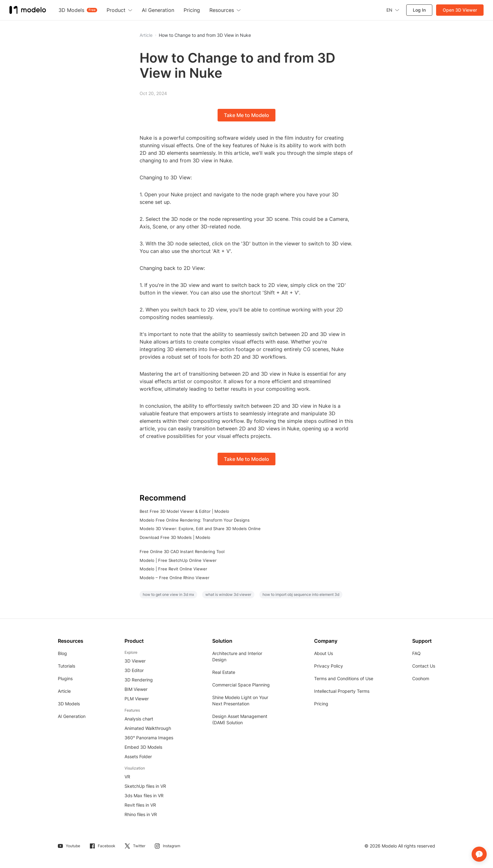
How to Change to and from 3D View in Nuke (205, 35)
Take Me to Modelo (246, 115)
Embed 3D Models (143, 747)
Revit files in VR (140, 805)
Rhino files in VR (141, 814)
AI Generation (72, 716)
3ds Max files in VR (144, 795)
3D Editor (134, 670)
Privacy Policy (329, 666)
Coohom (421, 678)
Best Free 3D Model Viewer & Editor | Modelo (184, 511)
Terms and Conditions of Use (344, 678)
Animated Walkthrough (148, 728)
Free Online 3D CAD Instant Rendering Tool (182, 552)
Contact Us (424, 666)
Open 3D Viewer (460, 10)
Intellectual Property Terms (342, 691)
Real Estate (224, 672)
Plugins (65, 678)
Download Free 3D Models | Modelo (175, 537)
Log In (419, 10)
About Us (324, 653)
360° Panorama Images (149, 738)
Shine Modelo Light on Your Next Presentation (240, 700)
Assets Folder (138, 756)
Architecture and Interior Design (237, 656)
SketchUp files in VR (145, 786)
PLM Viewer (137, 699)
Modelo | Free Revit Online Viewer (173, 569)
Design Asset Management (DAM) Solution (240, 719)
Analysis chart (139, 719)
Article (64, 691)
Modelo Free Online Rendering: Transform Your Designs (195, 520)
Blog (62, 653)
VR (127, 777)
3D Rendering (139, 680)
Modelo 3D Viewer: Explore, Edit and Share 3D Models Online (200, 529)
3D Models (69, 704)
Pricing (321, 704)
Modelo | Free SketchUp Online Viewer (178, 560)
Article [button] (146, 35)
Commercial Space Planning (241, 685)
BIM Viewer (136, 689)
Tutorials (66, 666)
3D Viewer (135, 661)
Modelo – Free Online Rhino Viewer (174, 578)
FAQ (416, 653)
